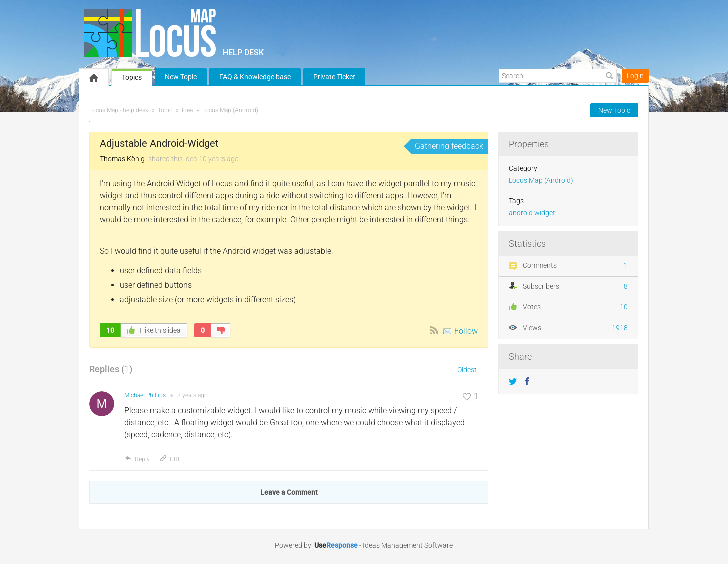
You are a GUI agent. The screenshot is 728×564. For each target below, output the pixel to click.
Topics (132, 77)
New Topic (181, 77)
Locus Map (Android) (230, 110)
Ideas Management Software (408, 545)
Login (635, 76)
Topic (165, 110)
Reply (137, 459)
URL (170, 459)
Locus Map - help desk (119, 110)
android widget (532, 213)
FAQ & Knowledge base (255, 77)
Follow (466, 331)
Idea (187, 110)
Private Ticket (334, 77)
